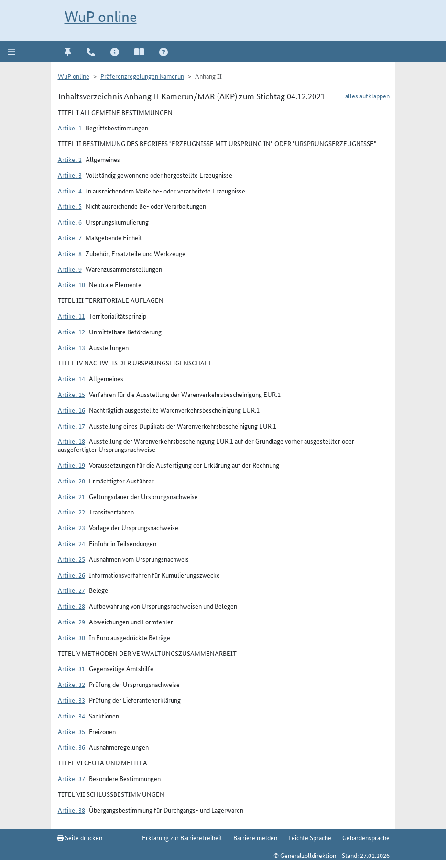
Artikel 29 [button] (71, 622)
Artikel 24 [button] (71, 543)
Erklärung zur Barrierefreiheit (182, 837)
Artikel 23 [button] (71, 527)
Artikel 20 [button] (71, 481)
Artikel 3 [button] (70, 175)
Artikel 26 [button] (71, 575)
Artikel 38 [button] (71, 810)
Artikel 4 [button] (70, 191)
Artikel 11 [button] (71, 316)
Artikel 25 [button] (71, 559)
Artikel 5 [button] (70, 206)
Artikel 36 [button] (71, 747)
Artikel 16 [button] (71, 410)
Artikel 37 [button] (71, 778)
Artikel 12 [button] (71, 332)
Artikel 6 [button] (70, 222)
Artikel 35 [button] (71, 731)
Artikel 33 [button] (71, 700)
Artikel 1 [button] (70, 128)
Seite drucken (80, 837)
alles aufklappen (367, 96)
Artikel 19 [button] (71, 465)
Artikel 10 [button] (71, 284)
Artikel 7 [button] (70, 237)
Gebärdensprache (366, 837)
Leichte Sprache (310, 837)
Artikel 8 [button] (70, 253)
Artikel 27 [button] (71, 590)
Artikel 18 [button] (71, 441)
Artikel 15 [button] (71, 394)
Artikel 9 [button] (70, 269)
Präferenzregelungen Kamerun (142, 76)
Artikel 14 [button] (71, 378)
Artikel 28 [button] (71, 606)
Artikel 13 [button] (71, 347)
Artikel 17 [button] (71, 426)
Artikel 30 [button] (71, 637)
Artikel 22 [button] (71, 512)
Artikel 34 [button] (71, 716)
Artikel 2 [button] (70, 159)
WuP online (101, 17)
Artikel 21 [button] (71, 496)
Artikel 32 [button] (71, 684)
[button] (12, 51)
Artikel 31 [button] (71, 668)
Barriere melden (255, 837)
